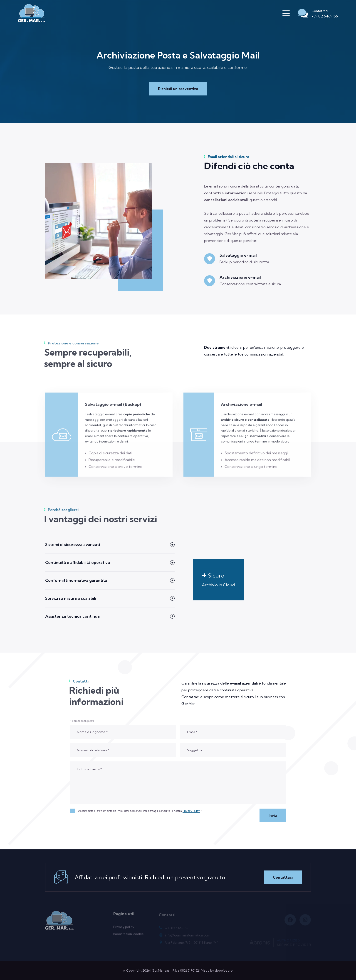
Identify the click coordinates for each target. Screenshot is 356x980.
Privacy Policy (191, 811)
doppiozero (224, 970)
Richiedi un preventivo (178, 89)
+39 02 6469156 (325, 16)
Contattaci (283, 877)
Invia (273, 815)
